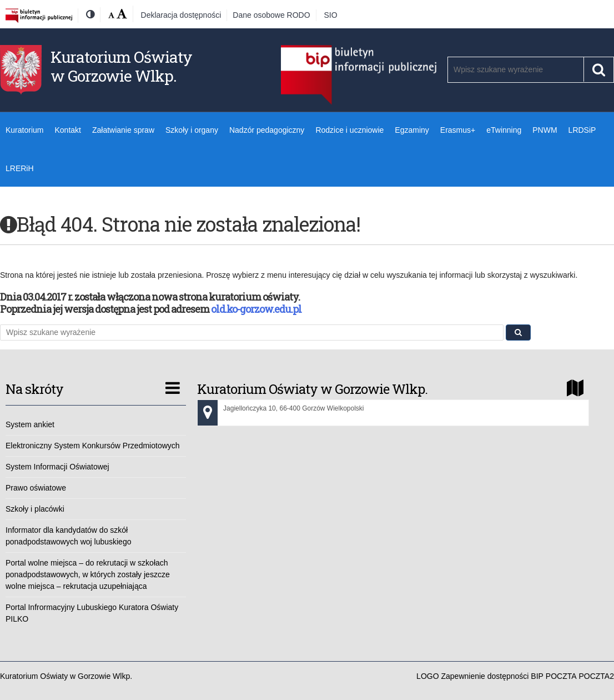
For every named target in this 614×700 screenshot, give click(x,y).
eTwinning (504, 130)
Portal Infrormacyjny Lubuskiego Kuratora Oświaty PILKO (92, 613)
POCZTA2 (596, 676)
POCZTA (561, 676)
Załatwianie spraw (123, 130)
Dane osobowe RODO (271, 15)
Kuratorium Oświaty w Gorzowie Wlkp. (121, 66)
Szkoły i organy (192, 130)
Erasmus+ (458, 130)
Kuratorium (24, 130)
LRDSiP (582, 130)
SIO (331, 15)
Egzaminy (412, 130)
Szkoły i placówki (35, 509)
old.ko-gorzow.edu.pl (256, 309)
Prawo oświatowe (36, 488)
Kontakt (67, 130)
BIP (537, 676)
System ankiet (30, 424)
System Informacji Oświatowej (57, 467)
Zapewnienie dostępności (485, 676)
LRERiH (20, 168)
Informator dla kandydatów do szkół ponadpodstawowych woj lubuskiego (68, 536)
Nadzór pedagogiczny (267, 130)
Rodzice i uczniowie (349, 130)
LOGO (427, 676)
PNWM (545, 130)
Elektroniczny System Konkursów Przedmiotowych (93, 446)
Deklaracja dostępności (181, 15)
